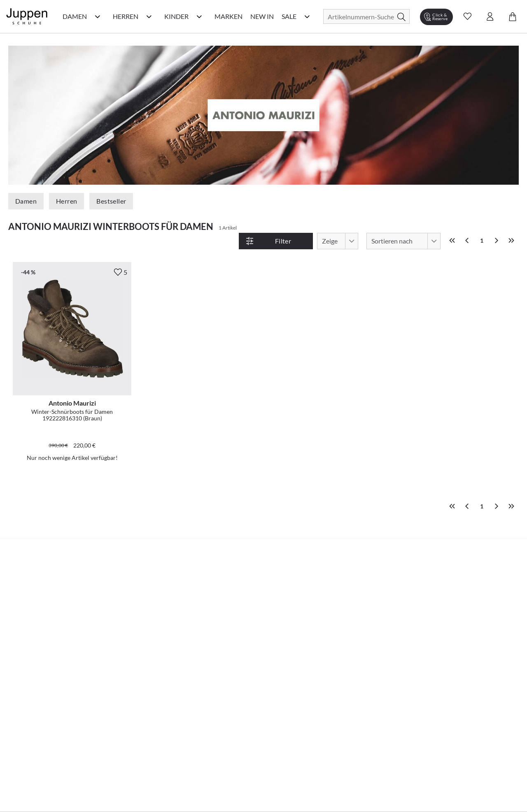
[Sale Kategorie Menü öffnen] (307, 16)
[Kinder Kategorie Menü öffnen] (199, 16)
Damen (26, 201)
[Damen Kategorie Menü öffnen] (98, 16)
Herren (66, 201)
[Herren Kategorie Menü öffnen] (149, 16)
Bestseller (111, 201)
